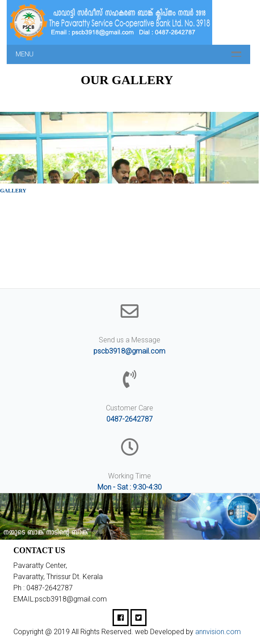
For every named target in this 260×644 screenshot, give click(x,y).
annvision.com (218, 632)
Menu (25, 54)
